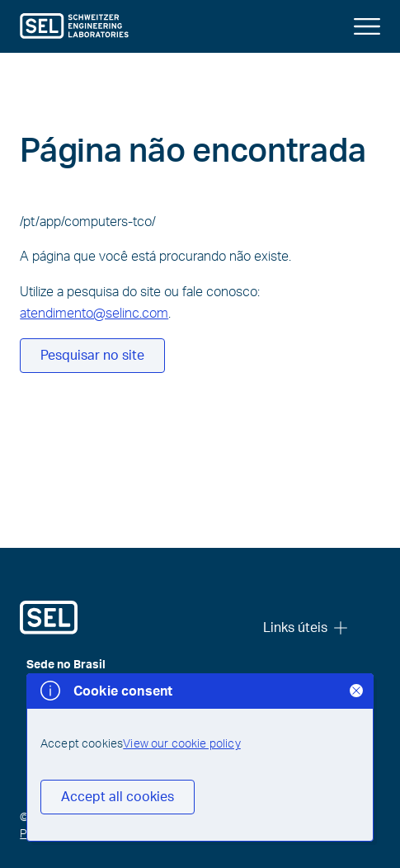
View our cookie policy (182, 744)
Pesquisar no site (92, 356)
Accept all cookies (118, 797)
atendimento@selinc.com (94, 314)
